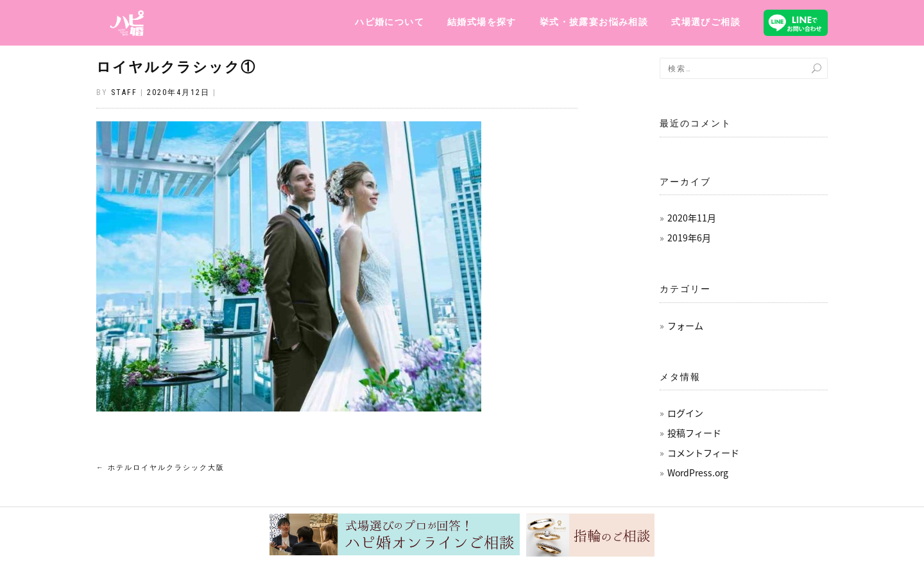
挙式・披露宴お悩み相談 (594, 22)
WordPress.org (698, 472)
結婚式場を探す (482, 22)
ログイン (685, 413)
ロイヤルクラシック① (176, 67)
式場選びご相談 (706, 22)
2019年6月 (689, 238)
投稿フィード (694, 433)
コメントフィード (703, 453)
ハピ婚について (389, 22)
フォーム (685, 325)
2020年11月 (692, 218)
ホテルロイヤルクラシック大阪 (160, 468)
